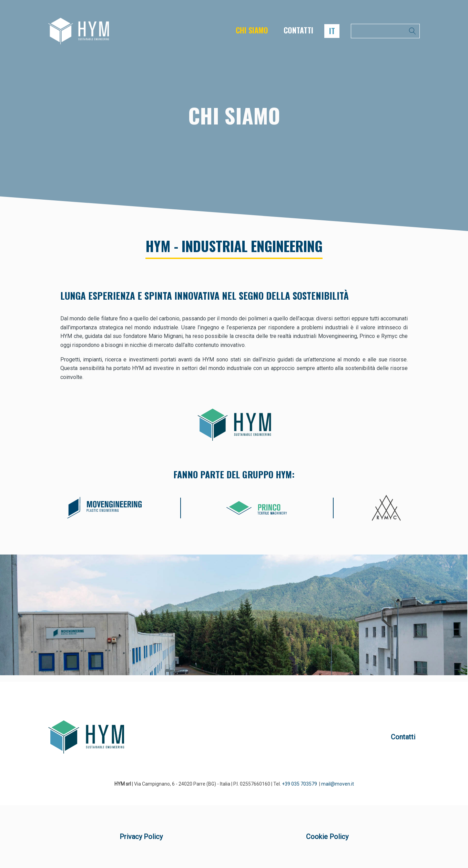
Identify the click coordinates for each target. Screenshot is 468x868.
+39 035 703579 (299, 784)
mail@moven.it (338, 784)
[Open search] (385, 31)
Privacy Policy (141, 837)
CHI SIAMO (252, 30)
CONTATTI (298, 30)
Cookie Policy (327, 837)
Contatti (403, 737)
